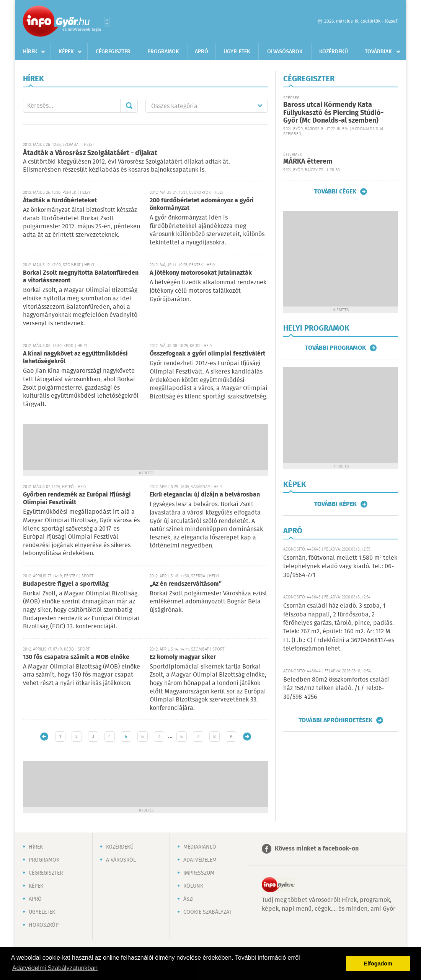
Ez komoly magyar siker (183, 657)
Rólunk (193, 886)
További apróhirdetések (335, 720)
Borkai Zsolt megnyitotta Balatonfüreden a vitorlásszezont (81, 277)
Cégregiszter (113, 52)
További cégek (335, 192)
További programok (335, 348)
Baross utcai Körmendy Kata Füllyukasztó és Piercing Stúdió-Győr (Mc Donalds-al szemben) (333, 113)
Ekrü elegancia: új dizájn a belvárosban (205, 495)
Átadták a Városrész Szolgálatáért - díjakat (90, 153)
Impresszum (199, 873)
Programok (163, 52)
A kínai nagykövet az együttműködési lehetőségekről (75, 358)
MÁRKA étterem (308, 162)
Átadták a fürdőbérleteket (60, 201)
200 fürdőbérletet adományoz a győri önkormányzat (202, 204)
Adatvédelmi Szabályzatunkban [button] (55, 968)
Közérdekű (334, 52)
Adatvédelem (200, 860)
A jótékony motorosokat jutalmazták (201, 273)
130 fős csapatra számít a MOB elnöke (76, 657)
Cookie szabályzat (207, 912)
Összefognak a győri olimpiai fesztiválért (207, 354)
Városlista (107, 22)
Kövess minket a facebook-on (317, 849)
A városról (121, 860)
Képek (66, 52)
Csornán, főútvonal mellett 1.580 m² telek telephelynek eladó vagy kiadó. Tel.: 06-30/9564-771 (340, 567)
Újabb (44, 737)
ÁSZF (189, 899)
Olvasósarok (285, 52)
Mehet (129, 106)
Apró (202, 52)
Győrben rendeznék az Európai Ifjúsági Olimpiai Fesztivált (77, 499)
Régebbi (247, 737)
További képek (335, 504)
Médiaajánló (200, 847)
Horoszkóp (44, 925)
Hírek (30, 52)
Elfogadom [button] (378, 964)
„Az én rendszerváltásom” (186, 584)
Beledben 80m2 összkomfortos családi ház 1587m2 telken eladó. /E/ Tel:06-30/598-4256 (337, 688)
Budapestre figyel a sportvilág (66, 584)
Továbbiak (378, 52)
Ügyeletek (237, 52)
